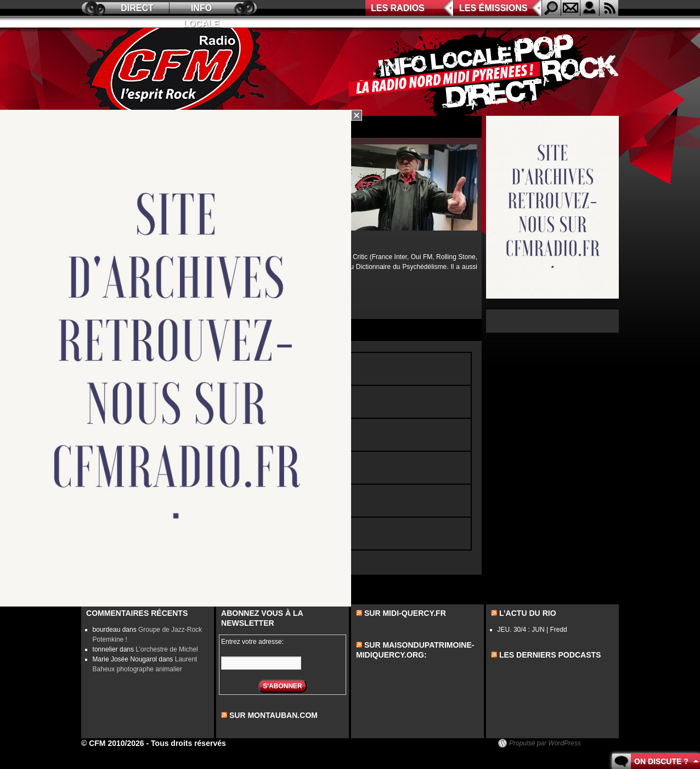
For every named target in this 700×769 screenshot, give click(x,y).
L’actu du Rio (528, 613)
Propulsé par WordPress (545, 743)
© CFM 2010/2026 (113, 743)
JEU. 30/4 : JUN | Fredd (532, 630)
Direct (137, 8)
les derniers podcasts (550, 655)
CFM (176, 72)
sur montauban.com (273, 715)
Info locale (201, 10)
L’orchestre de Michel (166, 649)
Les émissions (493, 8)
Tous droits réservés (188, 743)
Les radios (398, 8)
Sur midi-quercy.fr (405, 613)
